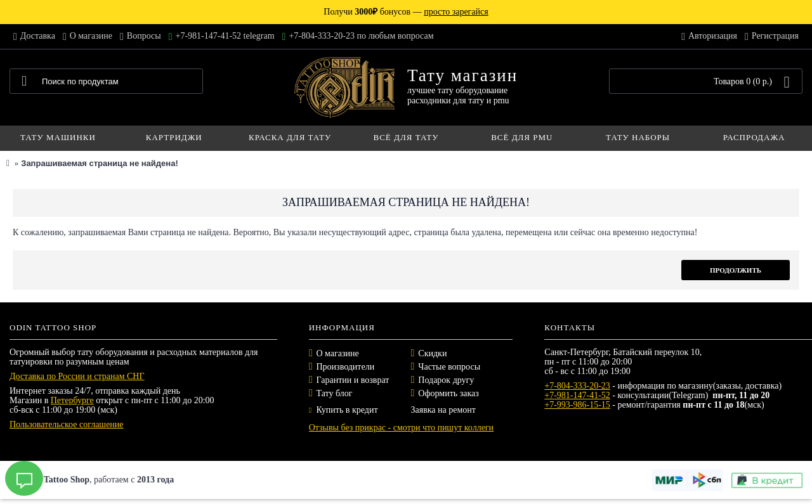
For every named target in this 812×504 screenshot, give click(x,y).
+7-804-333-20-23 (577, 386)
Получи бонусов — (406, 12)
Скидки (432, 353)
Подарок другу (446, 380)
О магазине (338, 353)
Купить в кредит (344, 410)
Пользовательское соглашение (67, 424)
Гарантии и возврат (353, 380)
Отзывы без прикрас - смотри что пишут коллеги (401, 428)
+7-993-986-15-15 (577, 405)
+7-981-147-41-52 (577, 395)
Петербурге (72, 400)
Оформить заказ (448, 393)
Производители (346, 367)
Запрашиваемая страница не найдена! (99, 163)
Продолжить (736, 270)
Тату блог (335, 393)
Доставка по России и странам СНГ (77, 376)
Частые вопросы (449, 367)
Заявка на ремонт (443, 410)
